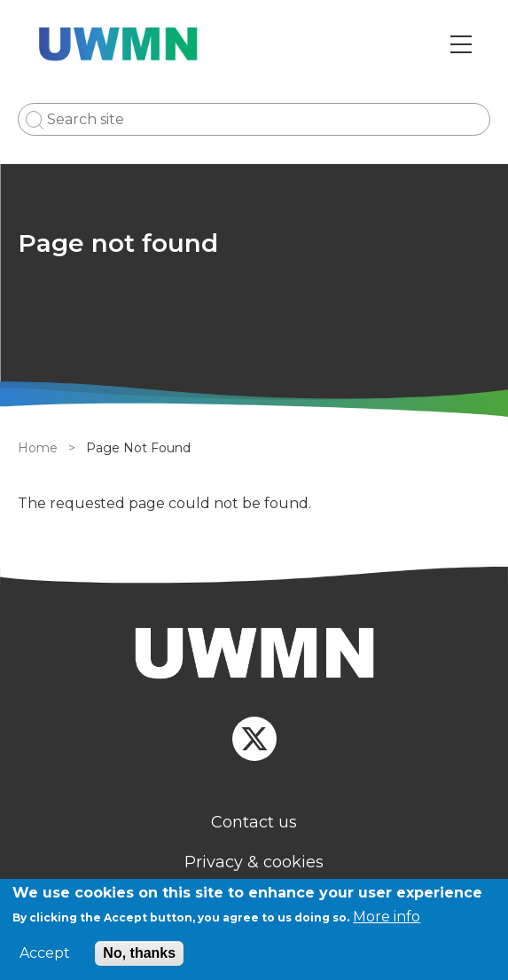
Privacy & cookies (254, 862)
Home (38, 448)
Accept (45, 953)
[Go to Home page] (118, 44)
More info (387, 917)
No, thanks (139, 953)
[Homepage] (254, 656)
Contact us (254, 822)
